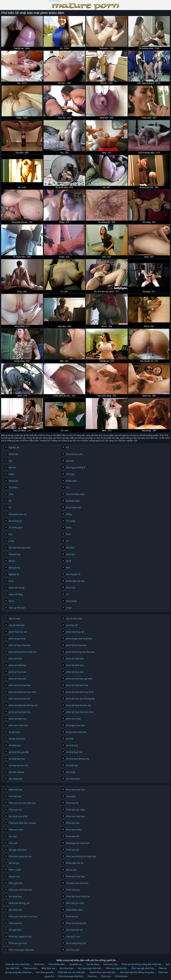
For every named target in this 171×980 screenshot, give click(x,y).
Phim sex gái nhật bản (143, 968)
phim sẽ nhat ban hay (20, 685)
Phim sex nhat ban (76, 877)
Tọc (68, 488)
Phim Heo (39, 964)
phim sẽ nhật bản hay (77, 685)
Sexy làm (71, 554)
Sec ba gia (14, 863)
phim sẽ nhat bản (18, 672)
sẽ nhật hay (72, 766)
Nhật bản (14, 454)
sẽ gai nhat (14, 732)
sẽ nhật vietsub (17, 772)
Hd (67, 448)
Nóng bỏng (14, 554)
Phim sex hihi (73, 836)
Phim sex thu (15, 923)
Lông (11, 541)
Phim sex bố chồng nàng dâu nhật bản (142, 964)
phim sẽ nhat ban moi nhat (80, 712)
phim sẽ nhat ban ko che (78, 705)
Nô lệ (69, 561)
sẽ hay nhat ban (17, 739)
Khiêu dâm (71, 481)
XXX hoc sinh (73, 950)
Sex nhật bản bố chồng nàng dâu (137, 972)
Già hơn (70, 461)
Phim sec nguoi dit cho (20, 856)
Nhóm (12, 561)
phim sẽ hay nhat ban (20, 645)
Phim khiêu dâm (57, 964)
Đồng (69, 514)
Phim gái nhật (16, 883)
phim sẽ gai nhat (17, 639)
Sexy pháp (71, 601)
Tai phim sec (76, 964)
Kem (68, 534)
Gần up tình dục (17, 608)
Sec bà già (71, 870)
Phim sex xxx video (76, 810)
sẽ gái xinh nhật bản (76, 732)
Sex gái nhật (15, 930)
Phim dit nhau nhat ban (78, 897)
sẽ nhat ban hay (74, 752)
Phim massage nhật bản (21, 950)
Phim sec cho (16, 810)
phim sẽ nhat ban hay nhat (22, 692)
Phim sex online (74, 830)
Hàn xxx (13, 843)
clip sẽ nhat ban (74, 619)
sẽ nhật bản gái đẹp (19, 752)
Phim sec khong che (76, 923)
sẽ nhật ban (15, 745)
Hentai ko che (110, 964)
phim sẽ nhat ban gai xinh (79, 679)
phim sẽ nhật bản (75, 659)
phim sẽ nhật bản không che (23, 705)
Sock (11, 581)
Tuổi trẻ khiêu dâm (75, 494)
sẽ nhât (70, 739)
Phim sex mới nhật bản (20, 890)
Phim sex (106, 976)
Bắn (68, 568)
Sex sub (13, 836)
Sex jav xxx (14, 877)
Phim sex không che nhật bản (81, 856)
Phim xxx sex (73, 850)
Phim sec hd (72, 803)
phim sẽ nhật (15, 659)
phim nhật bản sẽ (18, 632)
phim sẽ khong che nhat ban (80, 652)
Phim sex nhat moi (75, 790)
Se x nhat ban (66, 968)
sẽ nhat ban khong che (78, 759)
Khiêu (69, 528)
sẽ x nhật (71, 772)
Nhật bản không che (19, 903)
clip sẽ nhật (15, 619)
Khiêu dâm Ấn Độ (75, 863)
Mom (11, 601)
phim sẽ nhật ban (18, 665)
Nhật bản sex (48, 968)
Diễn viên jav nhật (75, 903)
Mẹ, (11, 461)
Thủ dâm (13, 488)
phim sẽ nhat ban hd (19, 699)
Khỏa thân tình (74, 508)
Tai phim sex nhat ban (77, 883)
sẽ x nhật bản (16, 779)
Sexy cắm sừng (17, 588)
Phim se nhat (30, 968)
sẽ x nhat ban (73, 779)
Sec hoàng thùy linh (76, 943)
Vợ (10, 508)
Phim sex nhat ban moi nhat (23, 917)
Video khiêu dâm (74, 910)
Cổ (67, 594)
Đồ (10, 501)
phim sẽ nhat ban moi (20, 712)
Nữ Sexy (70, 548)
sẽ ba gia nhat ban (75, 725)
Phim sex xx (72, 917)
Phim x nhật (15, 870)
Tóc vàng (71, 521)
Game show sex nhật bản (103, 972)
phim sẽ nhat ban (18, 679)
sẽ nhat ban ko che (18, 766)
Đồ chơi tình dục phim (20, 548)
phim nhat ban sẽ (75, 632)
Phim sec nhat (16, 830)
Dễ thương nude (74, 454)
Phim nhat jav (73, 890)
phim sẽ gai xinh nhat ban (79, 639)
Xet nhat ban (15, 897)
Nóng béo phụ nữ (18, 514)
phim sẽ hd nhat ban (76, 645)
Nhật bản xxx (16, 790)
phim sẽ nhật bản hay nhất (80, 692)
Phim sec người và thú (20, 937)
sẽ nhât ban (72, 745)
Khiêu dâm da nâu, (76, 581)
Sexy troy (71, 588)
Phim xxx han (73, 823)
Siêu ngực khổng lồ (76, 468)
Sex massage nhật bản (90, 968)
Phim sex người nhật (116, 968)
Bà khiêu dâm (73, 501)
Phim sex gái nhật (18, 943)
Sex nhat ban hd (74, 930)
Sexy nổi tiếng (16, 594)
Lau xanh (71, 796)
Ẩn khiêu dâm (16, 528)
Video (12, 474)
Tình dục (70, 474)
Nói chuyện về (73, 574)
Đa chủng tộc (16, 521)
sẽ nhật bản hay (17, 759)
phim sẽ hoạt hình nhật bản (23, 652)
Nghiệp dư (14, 448)
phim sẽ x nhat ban (18, 725)
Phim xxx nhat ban (76, 816)
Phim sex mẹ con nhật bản (22, 803)
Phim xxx (92, 976)
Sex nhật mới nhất (18, 816)
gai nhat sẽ (72, 625)
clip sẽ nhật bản (17, 625)
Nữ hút (12, 468)
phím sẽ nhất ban (75, 665)
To (67, 541)
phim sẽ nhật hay (18, 719)
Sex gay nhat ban (18, 850)
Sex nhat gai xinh (45, 972)
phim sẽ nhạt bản (75, 672)
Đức (11, 534)
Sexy (11, 494)
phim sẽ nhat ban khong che (80, 699)
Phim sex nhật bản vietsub (22, 823)
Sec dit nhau (93, 964)
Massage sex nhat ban (78, 843)
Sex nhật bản (15, 910)
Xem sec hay (15, 796)
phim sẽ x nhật (73, 719)
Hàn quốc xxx (73, 937)
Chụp (69, 608)
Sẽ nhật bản (54, 1)
